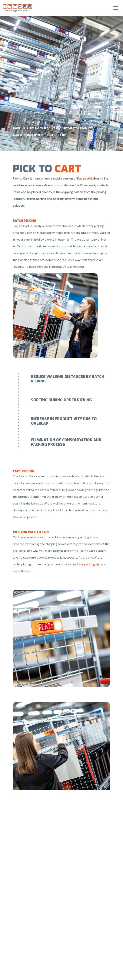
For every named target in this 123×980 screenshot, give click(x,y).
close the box (22, 571)
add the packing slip (86, 564)
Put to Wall (85, 178)
